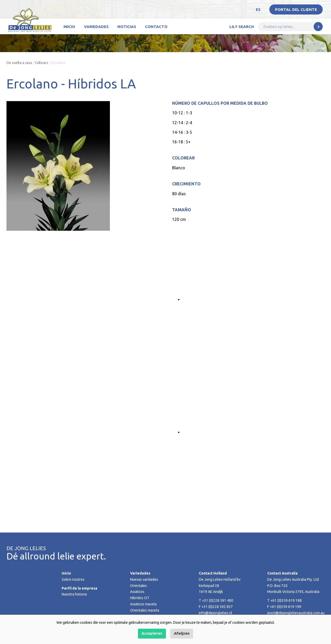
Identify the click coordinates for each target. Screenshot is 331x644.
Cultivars (43, 63)
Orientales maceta (145, 610)
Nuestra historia (74, 594)
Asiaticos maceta (144, 604)
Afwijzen (182, 633)
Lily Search (242, 27)
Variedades (96, 27)
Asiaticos (137, 592)
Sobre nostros (73, 579)
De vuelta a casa (20, 63)
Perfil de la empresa (79, 588)
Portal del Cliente (296, 9)
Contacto (156, 27)
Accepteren (152, 633)
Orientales (139, 586)
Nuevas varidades (144, 579)
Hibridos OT (140, 598)
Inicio (69, 27)
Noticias (127, 27)
